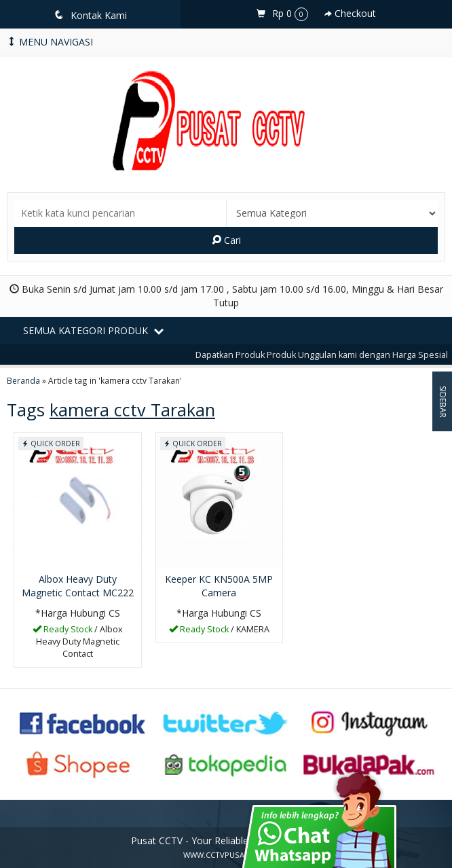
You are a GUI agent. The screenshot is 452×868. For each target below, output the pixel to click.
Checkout (350, 13)
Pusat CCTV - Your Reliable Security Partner (226, 840)
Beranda (23, 380)
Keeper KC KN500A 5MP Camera (219, 586)
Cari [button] (226, 240)
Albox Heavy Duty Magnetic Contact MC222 (78, 586)
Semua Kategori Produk (93, 330)
